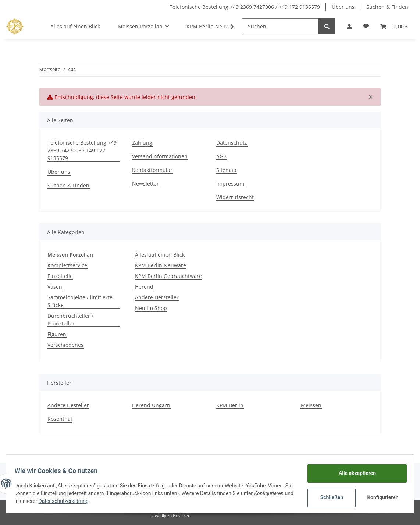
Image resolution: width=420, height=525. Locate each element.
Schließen (328, 497)
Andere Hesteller (68, 405)
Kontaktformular (152, 170)
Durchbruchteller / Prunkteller (70, 320)
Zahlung (142, 143)
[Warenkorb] (394, 26)
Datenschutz (232, 143)
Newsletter (145, 184)
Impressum (230, 184)
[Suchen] (280, 26)
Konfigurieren (380, 497)
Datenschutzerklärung (108, 501)
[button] (349, 26)
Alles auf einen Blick (160, 255)
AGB (221, 156)
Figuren (57, 334)
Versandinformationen (160, 156)
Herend (144, 287)
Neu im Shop (151, 308)
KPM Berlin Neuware (161, 265)
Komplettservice (67, 265)
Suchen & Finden (387, 7)
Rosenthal (60, 419)
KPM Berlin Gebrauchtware (168, 276)
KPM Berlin (230, 405)
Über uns (343, 7)
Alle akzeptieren (354, 473)
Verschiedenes (65, 345)
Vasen (55, 287)
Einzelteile (60, 276)
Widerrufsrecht (235, 197)
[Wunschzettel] (366, 26)
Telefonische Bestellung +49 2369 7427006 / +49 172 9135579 (245, 7)
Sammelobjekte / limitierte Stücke (80, 301)
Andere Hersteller (157, 297)
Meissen (311, 405)
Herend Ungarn (151, 405)
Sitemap (226, 170)
